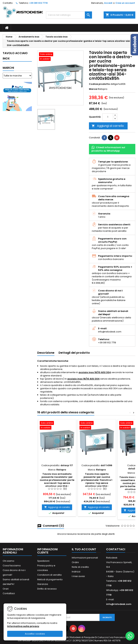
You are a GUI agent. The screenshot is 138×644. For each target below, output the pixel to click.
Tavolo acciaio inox (15, 56)
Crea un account (125, 3)
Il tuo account (84, 549)
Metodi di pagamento (50, 579)
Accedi (108, 3)
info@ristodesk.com (119, 604)
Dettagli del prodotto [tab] (74, 353)
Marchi (8, 68)
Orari (6, 589)
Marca (93, 89)
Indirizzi (76, 572)
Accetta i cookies (35, 634)
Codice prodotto (99, 84)
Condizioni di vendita (49, 575)
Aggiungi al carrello (108, 126)
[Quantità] (108, 117)
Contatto (8, 3)
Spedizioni (43, 561)
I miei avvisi (78, 576)
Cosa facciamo (12, 566)
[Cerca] (69, 15)
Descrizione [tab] (46, 353)
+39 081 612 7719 (38, 3)
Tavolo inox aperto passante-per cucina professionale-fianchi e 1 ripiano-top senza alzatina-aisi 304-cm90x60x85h (97, 482)
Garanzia (43, 584)
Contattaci (9, 593)
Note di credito (80, 567)
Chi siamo (9, 561)
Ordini (75, 562)
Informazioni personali (85, 558)
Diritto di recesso (47, 589)
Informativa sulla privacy (23, 626)
